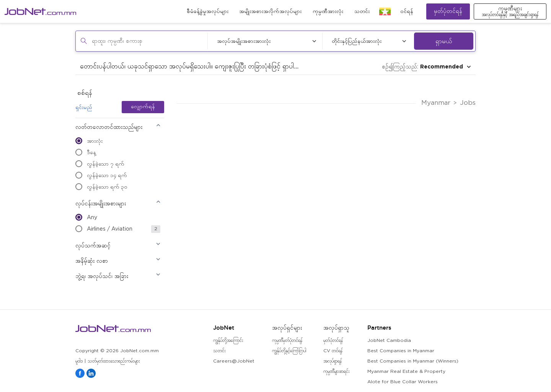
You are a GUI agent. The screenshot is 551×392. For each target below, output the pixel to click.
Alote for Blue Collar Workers (403, 382)
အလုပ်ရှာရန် (333, 361)
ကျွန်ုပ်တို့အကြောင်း (228, 341)
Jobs (468, 103)
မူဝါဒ (79, 361)
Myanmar (436, 103)
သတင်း (362, 11)
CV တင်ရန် (333, 351)
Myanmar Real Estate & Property (406, 372)
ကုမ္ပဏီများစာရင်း (337, 372)
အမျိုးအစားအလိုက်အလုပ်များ (270, 11)
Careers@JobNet (234, 361)
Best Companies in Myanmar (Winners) (413, 361)
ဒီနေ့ (86, 152)
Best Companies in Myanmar (401, 351)
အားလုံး (89, 141)
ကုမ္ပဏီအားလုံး (328, 11)
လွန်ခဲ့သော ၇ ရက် (100, 164)
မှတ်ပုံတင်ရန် (448, 11)
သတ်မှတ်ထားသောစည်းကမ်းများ (114, 361)
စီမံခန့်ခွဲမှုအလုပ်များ (208, 11)
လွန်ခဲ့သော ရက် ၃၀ (101, 187)
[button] (118, 130)
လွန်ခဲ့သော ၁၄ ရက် (101, 175)
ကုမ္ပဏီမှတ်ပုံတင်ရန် (287, 341)
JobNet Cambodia (389, 341)
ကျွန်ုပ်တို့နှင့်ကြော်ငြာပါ (289, 351)
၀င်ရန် (407, 11)
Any (86, 217)
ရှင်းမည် (84, 107)
